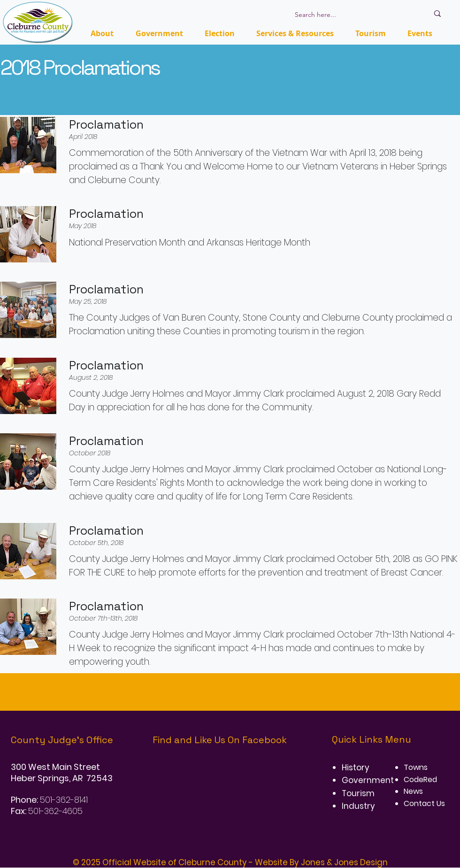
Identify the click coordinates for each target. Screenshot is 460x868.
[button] (220, 33)
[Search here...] (355, 15)
